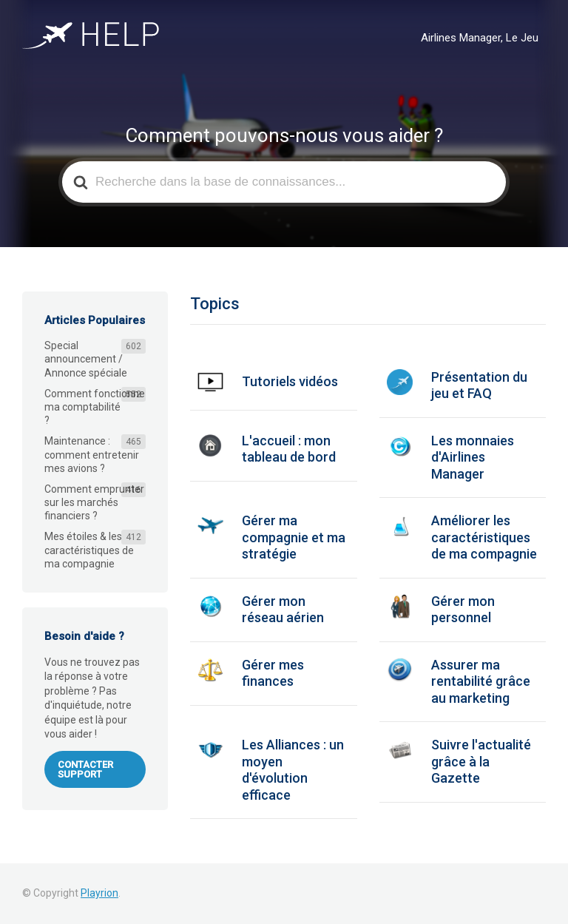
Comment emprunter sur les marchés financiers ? (94, 502)
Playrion (99, 893)
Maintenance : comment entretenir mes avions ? (92, 454)
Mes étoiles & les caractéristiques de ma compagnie (89, 550)
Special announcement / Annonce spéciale (86, 359)
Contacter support (85, 769)
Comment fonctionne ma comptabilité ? (95, 407)
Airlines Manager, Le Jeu (480, 38)
